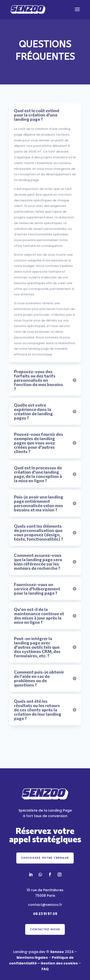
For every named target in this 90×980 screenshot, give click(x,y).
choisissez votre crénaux (45, 858)
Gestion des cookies (59, 963)
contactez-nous (45, 929)
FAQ (45, 969)
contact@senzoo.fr (45, 905)
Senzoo (57, 952)
